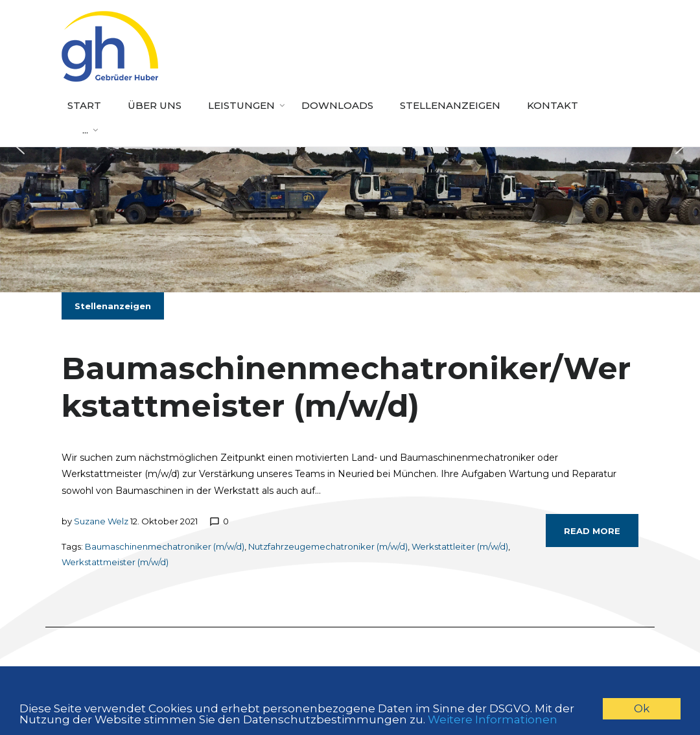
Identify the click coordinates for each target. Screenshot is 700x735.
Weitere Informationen (493, 721)
